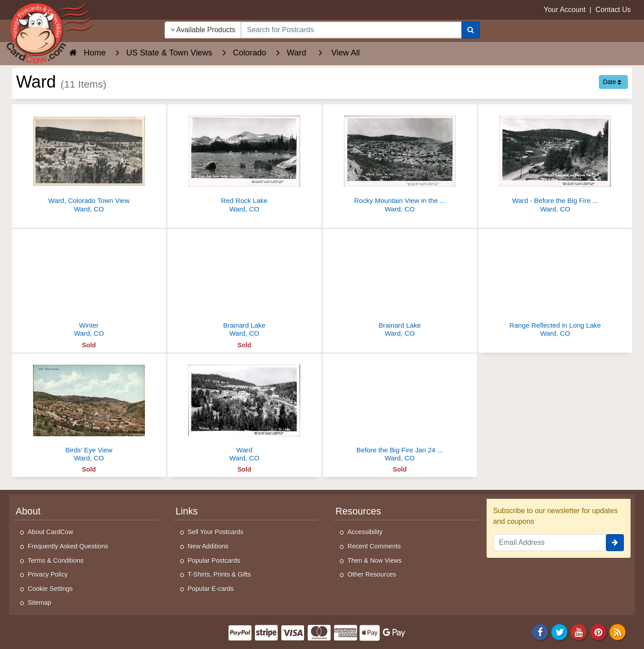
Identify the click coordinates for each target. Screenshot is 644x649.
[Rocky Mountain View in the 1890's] (400, 161)
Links (187, 511)
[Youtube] (579, 631)
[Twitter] (559, 631)
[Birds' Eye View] (89, 410)
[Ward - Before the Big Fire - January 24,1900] (555, 161)
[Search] (471, 30)
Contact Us (613, 10)
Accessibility (365, 532)
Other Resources (372, 574)
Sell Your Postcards (216, 532)
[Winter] (89, 285)
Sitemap (40, 603)
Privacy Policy (48, 574)
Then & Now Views (375, 560)
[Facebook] (540, 631)
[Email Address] (550, 543)
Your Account (565, 10)
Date (612, 82)
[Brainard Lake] (245, 285)
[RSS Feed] (618, 631)
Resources (358, 511)
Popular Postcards (214, 560)
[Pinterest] (598, 631)
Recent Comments (374, 546)
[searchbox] (351, 30)
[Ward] (245, 410)
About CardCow (51, 532)
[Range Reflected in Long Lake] (555, 285)
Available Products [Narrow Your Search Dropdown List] (203, 30)
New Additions (208, 546)
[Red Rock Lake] (245, 161)
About (28, 511)
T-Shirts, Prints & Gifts (220, 574)
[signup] (615, 543)
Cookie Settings (50, 589)
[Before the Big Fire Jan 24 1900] (400, 410)
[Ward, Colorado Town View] (89, 161)
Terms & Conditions (56, 560)
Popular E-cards (211, 589)
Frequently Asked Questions (68, 546)
